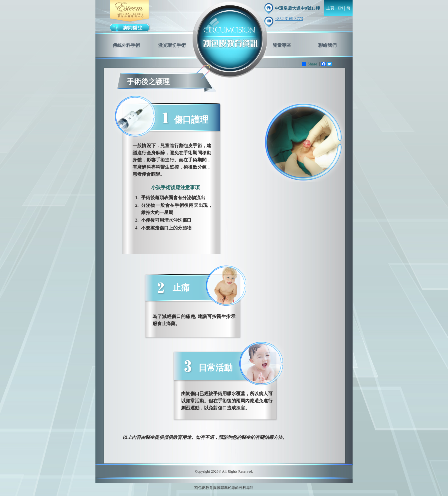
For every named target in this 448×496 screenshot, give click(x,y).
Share (309, 64)
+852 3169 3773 (289, 19)
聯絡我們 (327, 45)
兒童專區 (282, 45)
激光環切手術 (172, 45)
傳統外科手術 (126, 45)
